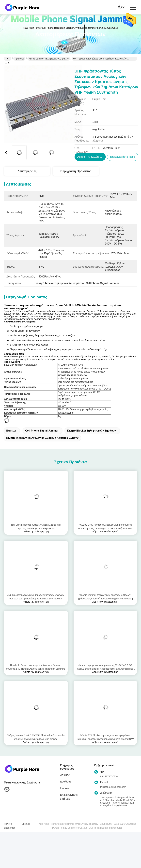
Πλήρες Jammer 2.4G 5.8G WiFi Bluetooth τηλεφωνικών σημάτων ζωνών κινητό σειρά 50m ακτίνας (36, 737)
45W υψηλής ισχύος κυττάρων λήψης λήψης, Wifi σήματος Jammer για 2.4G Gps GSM (36, 527)
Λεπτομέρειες (27, 171)
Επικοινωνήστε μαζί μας (69, 797)
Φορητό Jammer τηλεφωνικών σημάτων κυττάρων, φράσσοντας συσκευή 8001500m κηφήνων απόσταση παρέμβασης (105, 597)
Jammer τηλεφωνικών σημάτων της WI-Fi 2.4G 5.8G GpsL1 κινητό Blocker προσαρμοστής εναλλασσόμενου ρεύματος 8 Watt (105, 667)
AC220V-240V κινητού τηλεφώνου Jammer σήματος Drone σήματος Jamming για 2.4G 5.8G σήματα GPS (105, 527)
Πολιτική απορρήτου (10, 826)
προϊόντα (19, 59)
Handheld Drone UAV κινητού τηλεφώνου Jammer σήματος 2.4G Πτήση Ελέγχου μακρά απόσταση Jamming (36, 667)
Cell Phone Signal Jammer (42, 431)
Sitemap (26, 824)
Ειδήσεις (65, 788)
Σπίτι (8, 59)
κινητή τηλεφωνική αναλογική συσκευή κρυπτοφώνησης (42, 438)
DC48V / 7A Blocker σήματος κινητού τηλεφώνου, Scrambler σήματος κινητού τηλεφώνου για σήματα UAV (105, 737)
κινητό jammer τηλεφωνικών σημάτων (49, 59)
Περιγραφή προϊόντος (76, 171)
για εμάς (65, 775)
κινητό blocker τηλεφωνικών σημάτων (92, 431)
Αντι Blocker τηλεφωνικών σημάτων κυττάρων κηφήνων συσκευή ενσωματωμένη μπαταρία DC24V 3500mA (36, 597)
